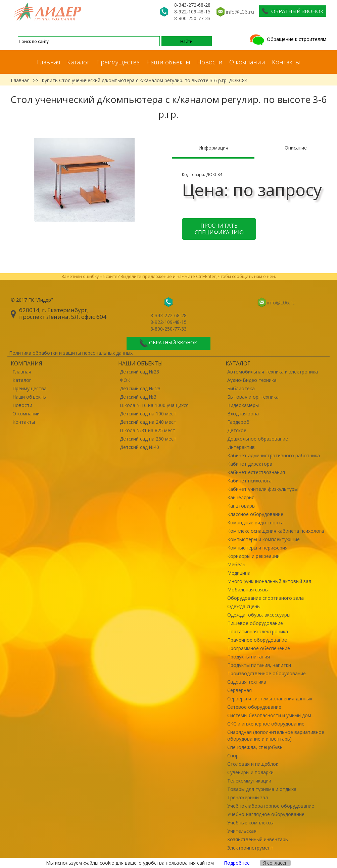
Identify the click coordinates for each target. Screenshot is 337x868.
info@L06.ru (240, 12)
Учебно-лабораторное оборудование (271, 806)
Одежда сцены (244, 606)
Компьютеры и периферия (257, 548)
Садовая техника (247, 682)
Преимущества (118, 62)
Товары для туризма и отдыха (262, 789)
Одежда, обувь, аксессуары (259, 615)
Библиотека (241, 388)
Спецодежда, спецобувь (255, 747)
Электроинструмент (250, 848)
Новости (210, 62)
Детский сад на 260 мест (148, 439)
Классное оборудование (255, 514)
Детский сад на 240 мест (148, 422)
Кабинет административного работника (274, 455)
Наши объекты (168, 62)
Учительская (242, 831)
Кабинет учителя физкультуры (262, 489)
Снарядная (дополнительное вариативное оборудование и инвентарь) (276, 735)
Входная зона (243, 414)
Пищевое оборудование (255, 623)
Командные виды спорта (255, 523)
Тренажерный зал (248, 797)
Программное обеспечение (259, 648)
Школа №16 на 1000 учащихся (154, 405)
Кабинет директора (250, 464)
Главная (49, 62)
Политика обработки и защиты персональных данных (71, 353)
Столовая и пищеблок (253, 764)
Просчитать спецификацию (219, 229)
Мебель (236, 564)
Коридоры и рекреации (253, 556)
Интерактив (241, 447)
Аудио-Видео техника (252, 380)
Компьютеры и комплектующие (263, 539)
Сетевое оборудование (254, 707)
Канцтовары (241, 506)
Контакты (286, 62)
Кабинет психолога (249, 481)
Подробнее (237, 863)
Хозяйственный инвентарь (258, 839)
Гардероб (238, 422)
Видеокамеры (243, 405)
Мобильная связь (248, 590)
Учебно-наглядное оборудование (266, 814)
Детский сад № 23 (140, 388)
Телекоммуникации (249, 781)
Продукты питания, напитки (259, 665)
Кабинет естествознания (256, 472)
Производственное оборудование (267, 673)
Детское (237, 430)
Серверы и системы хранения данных (270, 699)
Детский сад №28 (139, 372)
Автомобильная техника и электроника (273, 372)
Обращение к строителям (287, 39)
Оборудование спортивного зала (266, 598)
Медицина (239, 573)
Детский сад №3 (138, 397)
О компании (247, 62)
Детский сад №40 (139, 447)
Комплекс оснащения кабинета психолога (276, 531)
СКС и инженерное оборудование (266, 724)
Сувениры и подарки (250, 772)
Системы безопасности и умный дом (269, 715)
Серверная (239, 690)
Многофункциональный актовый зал (269, 581)
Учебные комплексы (250, 823)
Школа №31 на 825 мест (148, 430)
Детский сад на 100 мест (148, 414)
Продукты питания (249, 657)
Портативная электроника (258, 631)
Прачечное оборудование (257, 640)
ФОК (125, 380)
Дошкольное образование (258, 439)
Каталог (78, 62)
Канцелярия (241, 497)
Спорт (234, 756)
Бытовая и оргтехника (253, 397)
